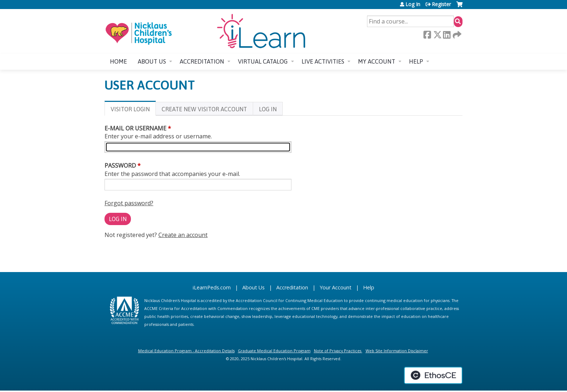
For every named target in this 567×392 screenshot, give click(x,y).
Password (120, 165)
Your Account (336, 287)
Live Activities (323, 61)
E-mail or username (135, 128)
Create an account (183, 235)
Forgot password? (129, 203)
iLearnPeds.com (212, 287)
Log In (413, 4)
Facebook (427, 35)
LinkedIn (447, 35)
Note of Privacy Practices (338, 351)
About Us (253, 287)
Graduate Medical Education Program (274, 351)
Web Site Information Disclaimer (397, 351)
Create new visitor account (204, 109)
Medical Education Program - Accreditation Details (186, 351)
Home (118, 61)
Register (441, 4)
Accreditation (202, 61)
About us (152, 61)
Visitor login (133, 110)
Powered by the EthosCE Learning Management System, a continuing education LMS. (433, 375)
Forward (456, 35)
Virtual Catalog (263, 61)
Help (416, 61)
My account (377, 61)
